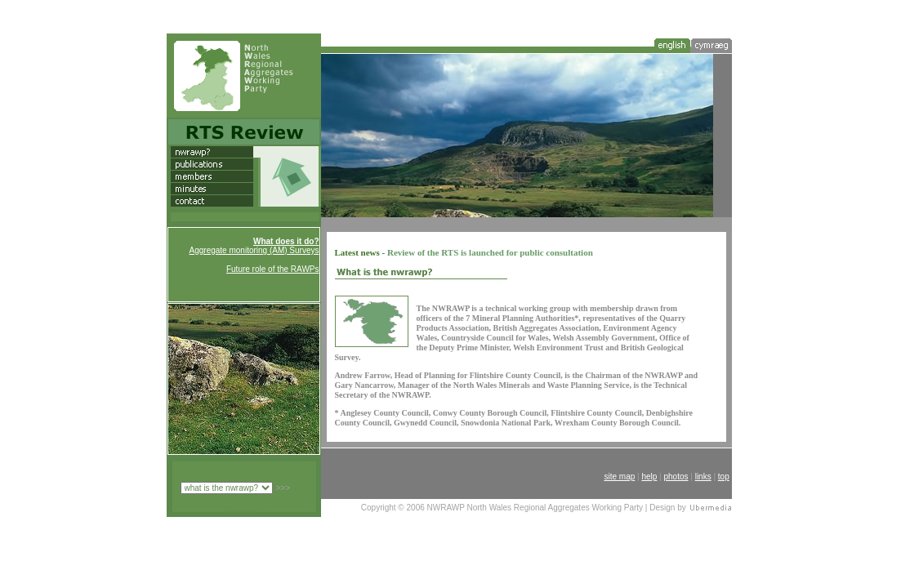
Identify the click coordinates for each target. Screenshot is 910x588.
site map (619, 477)
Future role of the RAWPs (273, 269)
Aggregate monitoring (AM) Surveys (254, 250)
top (724, 477)
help (649, 477)
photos (676, 477)
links (703, 477)
